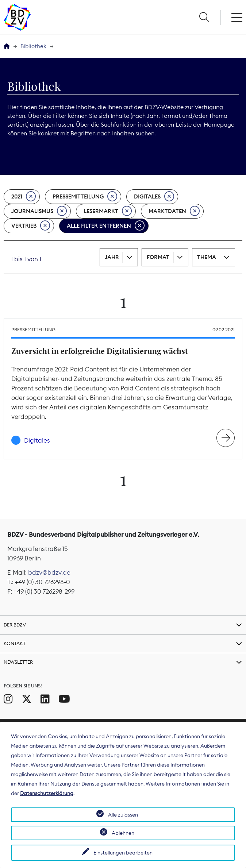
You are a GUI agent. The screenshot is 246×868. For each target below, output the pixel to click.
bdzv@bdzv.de (49, 572)
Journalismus (39, 211)
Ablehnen (123, 833)
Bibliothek (33, 46)
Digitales (154, 197)
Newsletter (18, 662)
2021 (24, 197)
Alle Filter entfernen (106, 226)
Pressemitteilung (85, 197)
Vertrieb (31, 226)
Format (158, 257)
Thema (207, 257)
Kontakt (15, 643)
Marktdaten (174, 211)
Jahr (112, 257)
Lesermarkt (108, 211)
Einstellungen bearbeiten (123, 853)
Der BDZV (15, 625)
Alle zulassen (123, 815)
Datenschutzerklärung (47, 793)
